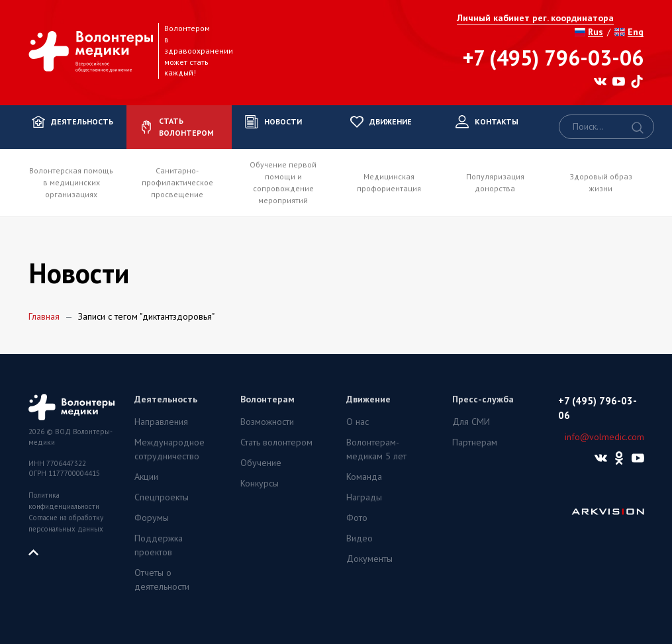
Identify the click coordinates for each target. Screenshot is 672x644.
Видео (360, 538)
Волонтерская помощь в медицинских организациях (71, 182)
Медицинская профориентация (389, 182)
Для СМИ (471, 422)
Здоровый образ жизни (601, 182)
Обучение (261, 463)
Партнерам (475, 442)
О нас (358, 422)
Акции (146, 477)
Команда (364, 477)
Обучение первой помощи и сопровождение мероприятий (283, 182)
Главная (44, 316)
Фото (357, 518)
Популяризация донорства (495, 182)
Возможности (267, 422)
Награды (364, 497)
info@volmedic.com (604, 437)
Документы (369, 559)
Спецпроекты (162, 497)
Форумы (152, 518)
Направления (161, 422)
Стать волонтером (276, 442)
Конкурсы (260, 483)
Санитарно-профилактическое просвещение (177, 182)
